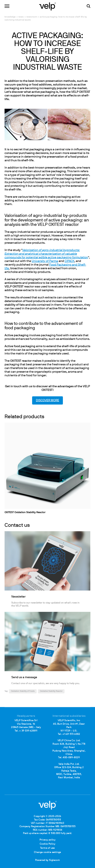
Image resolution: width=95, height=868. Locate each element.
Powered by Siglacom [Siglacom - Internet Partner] (48, 860)
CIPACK (69, 261)
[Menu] (7, 6)
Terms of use (47, 848)
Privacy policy (48, 840)
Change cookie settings (47, 852)
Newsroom (32, 17)
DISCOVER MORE (47, 400)
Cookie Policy (47, 844)
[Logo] (48, 6)
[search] (89, 6)
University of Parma (45, 261)
